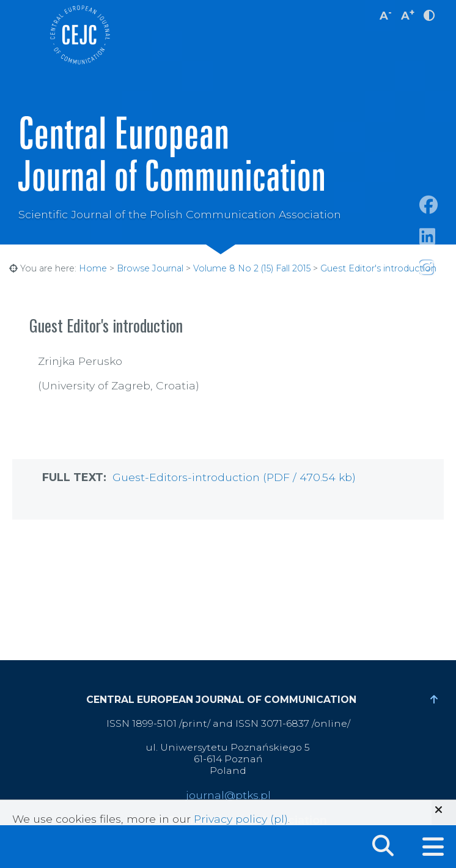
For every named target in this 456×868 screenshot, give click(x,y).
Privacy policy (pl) (241, 819)
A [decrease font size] (386, 14)
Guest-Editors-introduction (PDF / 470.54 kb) (234, 477)
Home (93, 268)
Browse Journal (150, 268)
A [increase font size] (408, 14)
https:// (438, 251)
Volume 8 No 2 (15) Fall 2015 (252, 268)
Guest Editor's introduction (378, 268)
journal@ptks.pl (228, 795)
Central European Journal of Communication (79, 35)
